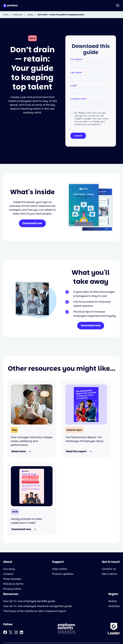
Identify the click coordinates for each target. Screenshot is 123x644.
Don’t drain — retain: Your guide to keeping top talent (61, 15)
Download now (32, 223)
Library (30, 15)
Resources (18, 15)
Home (6, 15)
